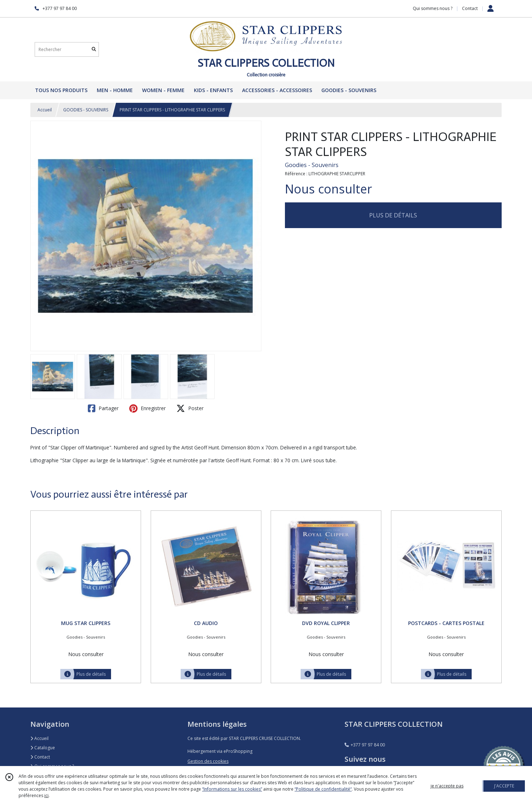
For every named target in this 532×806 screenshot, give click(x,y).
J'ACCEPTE (504, 786)
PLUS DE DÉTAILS (393, 215)
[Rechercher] (94, 49)
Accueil (45, 110)
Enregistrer (147, 408)
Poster (190, 408)
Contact (470, 8)
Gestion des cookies (208, 761)
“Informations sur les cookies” (232, 789)
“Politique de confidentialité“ (323, 789)
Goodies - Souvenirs (312, 165)
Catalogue (43, 748)
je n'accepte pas (447, 786)
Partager (103, 408)
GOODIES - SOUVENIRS (86, 110)
